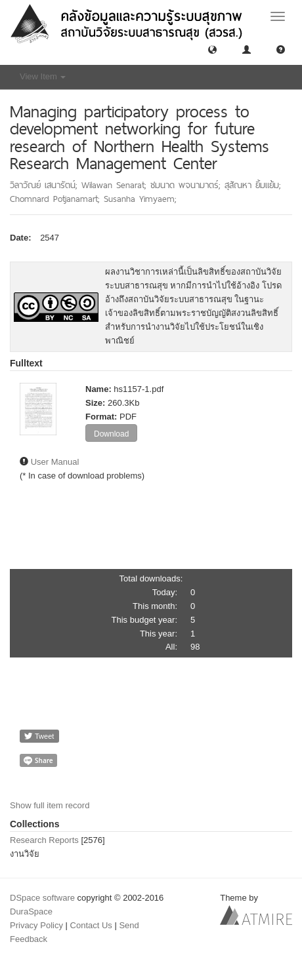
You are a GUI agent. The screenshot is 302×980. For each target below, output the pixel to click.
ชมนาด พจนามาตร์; (187, 185)
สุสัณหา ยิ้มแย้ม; (253, 185)
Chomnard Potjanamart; (57, 199)
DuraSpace (31, 911)
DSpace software (42, 898)
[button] (212, 49)
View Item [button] (43, 76)
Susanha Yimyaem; (140, 199)
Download (111, 434)
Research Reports (44, 840)
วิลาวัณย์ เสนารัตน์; (46, 185)
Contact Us (91, 925)
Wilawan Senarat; (116, 185)
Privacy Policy (36, 925)
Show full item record (50, 805)
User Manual (55, 462)
